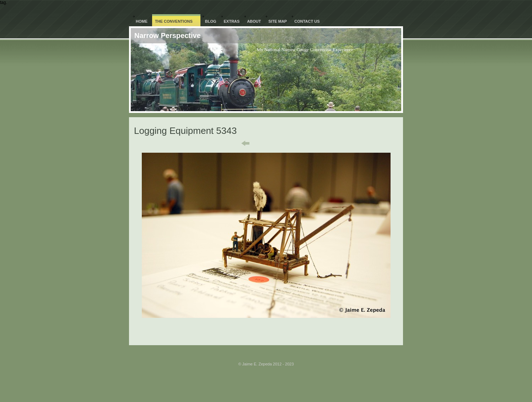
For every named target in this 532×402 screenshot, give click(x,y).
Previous (241, 143)
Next (296, 143)
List (271, 143)
